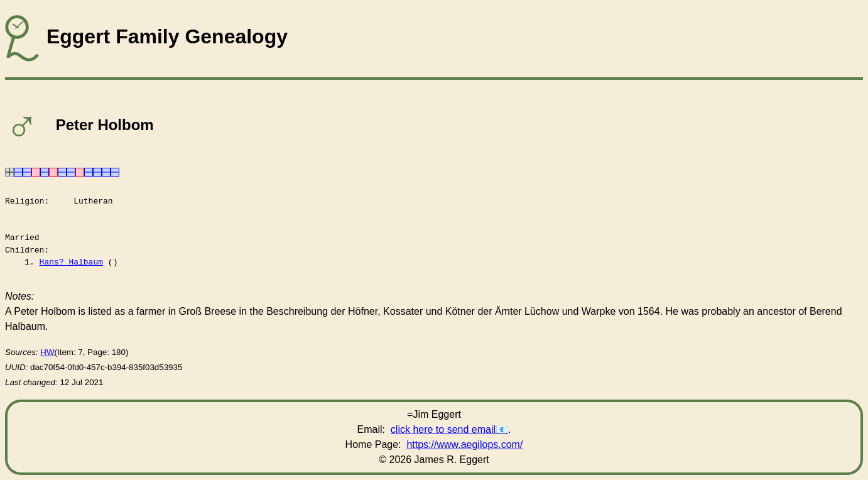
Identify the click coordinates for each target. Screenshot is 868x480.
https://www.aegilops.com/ (464, 445)
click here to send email (443, 429)
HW (47, 352)
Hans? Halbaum (71, 262)
